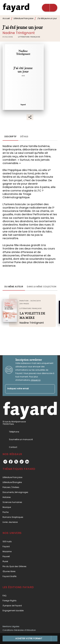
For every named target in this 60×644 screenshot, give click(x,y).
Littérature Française (23, 18)
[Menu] (50, 8)
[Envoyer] (51, 389)
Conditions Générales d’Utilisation (19, 630)
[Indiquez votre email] (26, 389)
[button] (29, 37)
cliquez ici (36, 380)
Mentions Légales (11, 626)
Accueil (6, 18)
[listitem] (5, 462)
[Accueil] (16, 8)
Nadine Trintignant (19, 33)
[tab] (10, 137)
